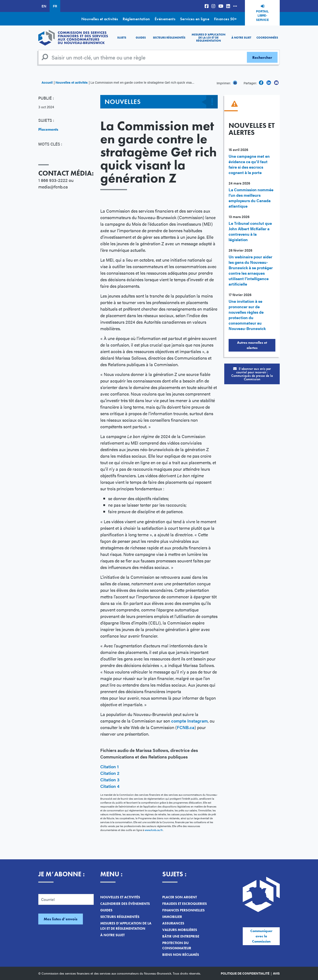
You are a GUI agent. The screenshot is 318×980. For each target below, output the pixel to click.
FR (55, 6)
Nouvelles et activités (100, 19)
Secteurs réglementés (169, 38)
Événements (165, 19)
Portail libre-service (262, 15)
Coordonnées (267, 38)
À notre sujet (241, 38)
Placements (48, 129)
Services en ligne (195, 19)
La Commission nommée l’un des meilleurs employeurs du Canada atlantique (251, 198)
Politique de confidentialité (245, 973)
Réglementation (136, 19)
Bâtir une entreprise (181, 936)
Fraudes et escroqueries (185, 904)
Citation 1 (110, 766)
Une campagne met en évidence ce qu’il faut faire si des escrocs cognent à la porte (249, 164)
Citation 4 (110, 786)
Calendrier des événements (125, 904)
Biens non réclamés (181, 955)
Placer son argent (180, 897)
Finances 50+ (225, 19)
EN (44, 6)
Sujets (122, 38)
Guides (141, 38)
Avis (276, 973)
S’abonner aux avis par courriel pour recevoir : (252, 374)
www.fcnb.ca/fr (154, 830)
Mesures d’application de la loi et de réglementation (208, 38)
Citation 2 (110, 773)
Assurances (173, 923)
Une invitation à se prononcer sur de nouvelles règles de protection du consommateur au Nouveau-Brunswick (247, 315)
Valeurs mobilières (180, 930)
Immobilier (172, 917)
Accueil (47, 82)
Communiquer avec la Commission (261, 936)
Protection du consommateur (177, 945)
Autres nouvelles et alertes (252, 345)
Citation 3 (110, 779)
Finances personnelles (183, 910)
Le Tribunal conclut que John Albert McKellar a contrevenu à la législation (250, 231)
